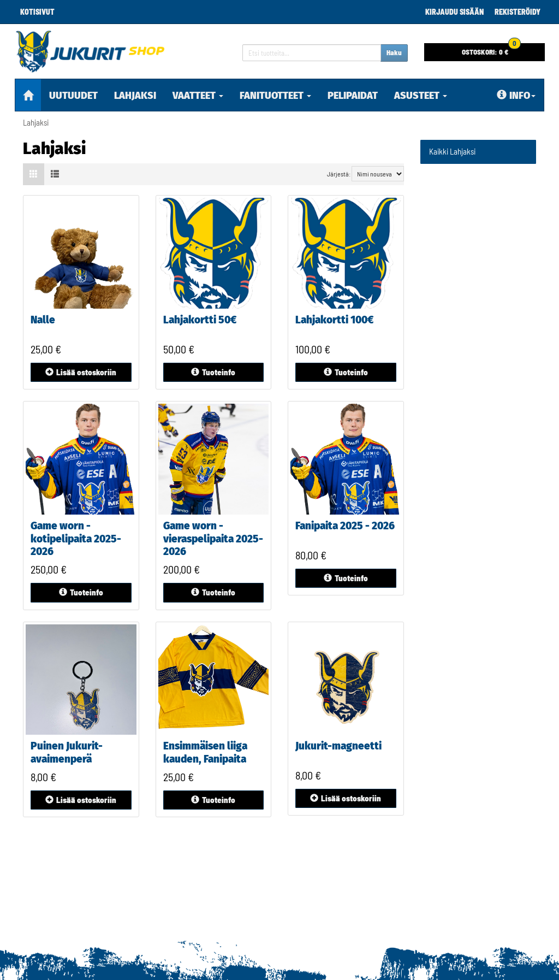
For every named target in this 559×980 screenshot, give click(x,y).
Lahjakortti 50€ (200, 320)
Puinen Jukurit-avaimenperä (67, 752)
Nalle (43, 320)
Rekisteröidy (518, 12)
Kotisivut (37, 12)
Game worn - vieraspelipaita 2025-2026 (213, 539)
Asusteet (421, 96)
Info (516, 96)
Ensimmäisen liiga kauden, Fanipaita (205, 752)
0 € (491, 50)
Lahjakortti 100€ (334, 320)
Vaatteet (198, 96)
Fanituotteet (275, 96)
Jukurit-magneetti (338, 746)
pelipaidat (353, 96)
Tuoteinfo (213, 372)
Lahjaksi (135, 96)
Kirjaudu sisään (454, 12)
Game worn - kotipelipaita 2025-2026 (76, 539)
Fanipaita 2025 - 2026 (345, 526)
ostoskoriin (81, 372)
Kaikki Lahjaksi (452, 151)
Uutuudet (73, 96)
